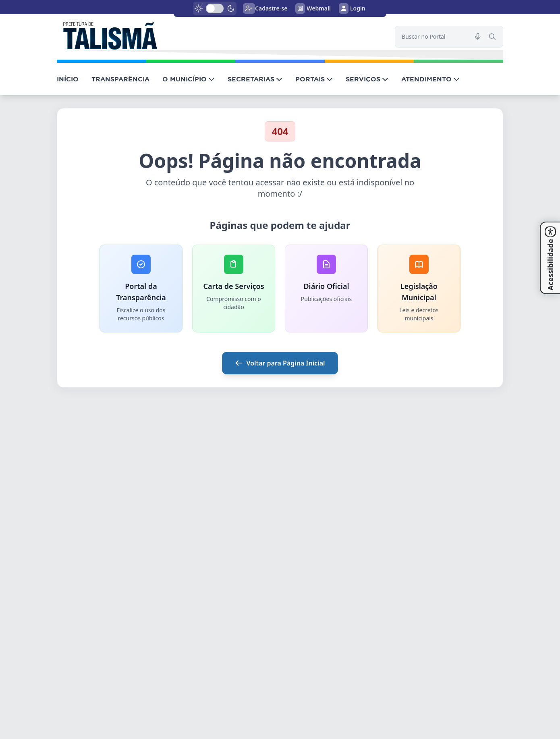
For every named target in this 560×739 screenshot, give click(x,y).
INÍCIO (68, 79)
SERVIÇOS (367, 79)
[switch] (215, 8)
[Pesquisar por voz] (478, 37)
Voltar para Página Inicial (280, 363)
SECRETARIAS (255, 79)
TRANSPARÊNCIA (120, 79)
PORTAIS (314, 79)
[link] (221, 35)
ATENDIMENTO (430, 79)
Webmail (313, 8)
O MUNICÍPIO (189, 79)
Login (352, 8)
